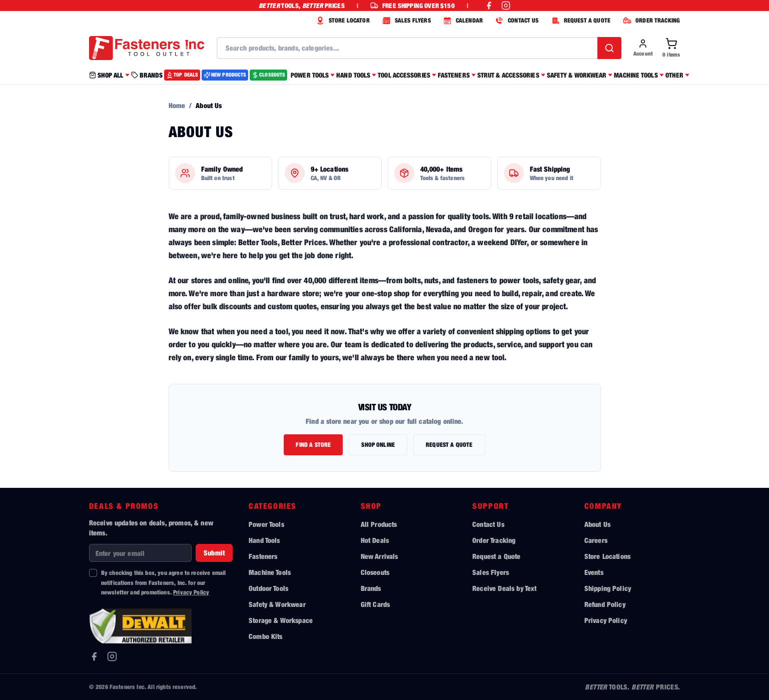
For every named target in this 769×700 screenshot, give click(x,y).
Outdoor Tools (268, 588)
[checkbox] (93, 573)
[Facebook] (94, 656)
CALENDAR (462, 21)
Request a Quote (449, 445)
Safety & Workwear (277, 604)
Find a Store (313, 445)
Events (594, 572)
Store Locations (607, 556)
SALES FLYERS (405, 21)
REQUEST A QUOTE (580, 21)
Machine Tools (270, 572)
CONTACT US (516, 21)
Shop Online (378, 445)
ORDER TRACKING (650, 21)
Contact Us (488, 524)
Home (177, 105)
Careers (596, 540)
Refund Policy (605, 604)
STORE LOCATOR (342, 21)
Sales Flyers (491, 572)
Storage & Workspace (281, 620)
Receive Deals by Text (504, 588)
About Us (597, 524)
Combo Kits (266, 636)
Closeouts (375, 572)
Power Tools (266, 524)
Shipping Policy (608, 588)
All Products (379, 524)
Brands (371, 588)
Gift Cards (375, 604)
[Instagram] (112, 656)
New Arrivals (379, 556)
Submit (214, 553)
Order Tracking (494, 540)
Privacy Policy (191, 592)
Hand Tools (264, 540)
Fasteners (263, 556)
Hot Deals (375, 540)
